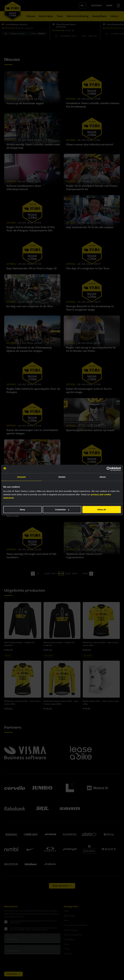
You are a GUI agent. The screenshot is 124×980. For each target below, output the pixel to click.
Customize (62, 510)
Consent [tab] (21, 477)
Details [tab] (62, 477)
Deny (23, 510)
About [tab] (103, 477)
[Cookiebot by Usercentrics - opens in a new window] (109, 469)
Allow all (102, 510)
